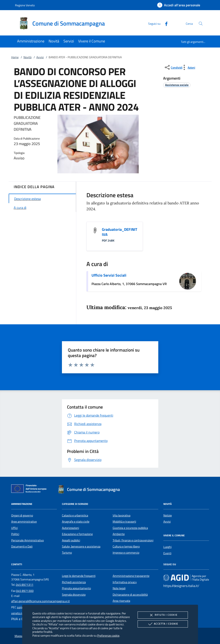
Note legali (119, 588)
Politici (15, 534)
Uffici (14, 528)
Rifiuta (163, 615)
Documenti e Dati (22, 546)
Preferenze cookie (108, 635)
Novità (27, 57)
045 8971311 (25, 585)
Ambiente (119, 534)
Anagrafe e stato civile (76, 522)
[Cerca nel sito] (201, 24)
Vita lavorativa (122, 515)
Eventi (167, 553)
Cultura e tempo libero (126, 546)
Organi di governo (22, 515)
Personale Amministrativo (27, 540)
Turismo (67, 553)
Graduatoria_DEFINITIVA (120, 232)
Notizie (168, 515)
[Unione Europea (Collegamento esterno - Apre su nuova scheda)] (30, 489)
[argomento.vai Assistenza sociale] (177, 85)
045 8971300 (25, 591)
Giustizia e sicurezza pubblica (130, 528)
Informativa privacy (125, 582)
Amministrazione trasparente (131, 576)
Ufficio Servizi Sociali (109, 275)
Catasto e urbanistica (75, 515)
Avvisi (40, 57)
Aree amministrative (24, 522)
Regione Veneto (25, 5)
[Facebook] (165, 23)
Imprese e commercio (126, 553)
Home (15, 57)
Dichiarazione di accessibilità (130, 595)
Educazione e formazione (77, 534)
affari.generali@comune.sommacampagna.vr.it (40, 601)
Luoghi (167, 547)
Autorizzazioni (70, 528)
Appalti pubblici (71, 540)
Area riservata (121, 601)
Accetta (163, 624)
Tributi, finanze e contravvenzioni (133, 540)
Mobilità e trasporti (124, 522)
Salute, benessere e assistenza (81, 546)
